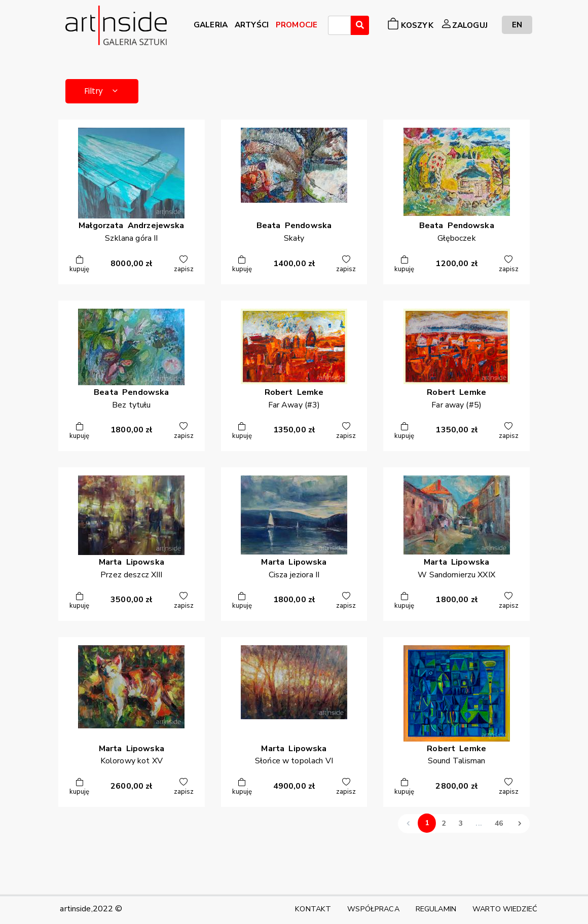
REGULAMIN (436, 909)
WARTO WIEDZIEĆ (505, 909)
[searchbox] (334, 27)
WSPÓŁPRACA (373, 909)
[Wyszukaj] (360, 25)
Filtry (104, 91)
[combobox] (339, 25)
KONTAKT (313, 909)
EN (517, 25)
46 (499, 824)
